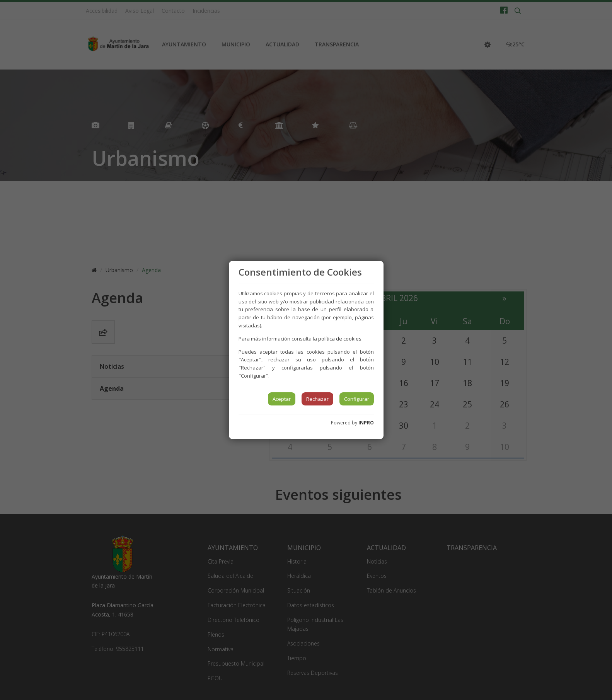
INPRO (366, 423)
